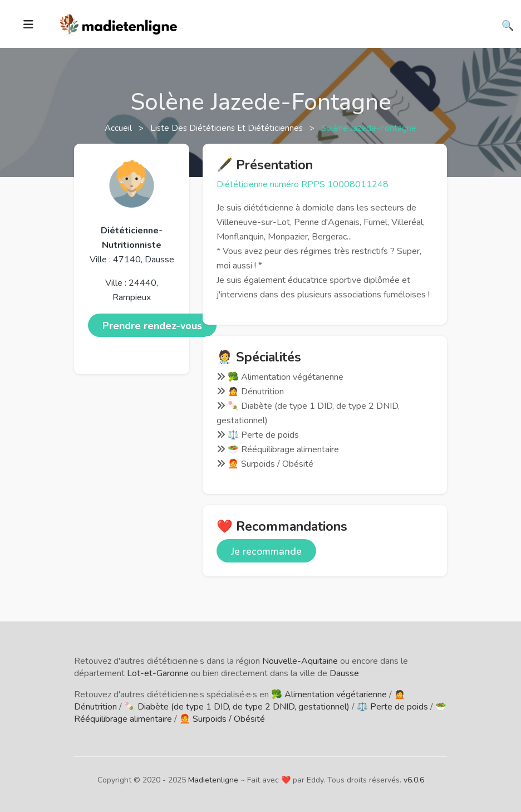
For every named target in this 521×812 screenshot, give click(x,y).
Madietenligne (213, 780)
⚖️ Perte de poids (392, 707)
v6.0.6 (414, 780)
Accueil (119, 128)
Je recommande (266, 551)
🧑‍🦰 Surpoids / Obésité (222, 719)
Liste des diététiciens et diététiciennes (228, 128)
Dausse (344, 673)
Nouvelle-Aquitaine (300, 661)
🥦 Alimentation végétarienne (329, 694)
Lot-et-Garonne (158, 673)
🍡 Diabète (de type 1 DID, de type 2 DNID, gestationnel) (237, 707)
